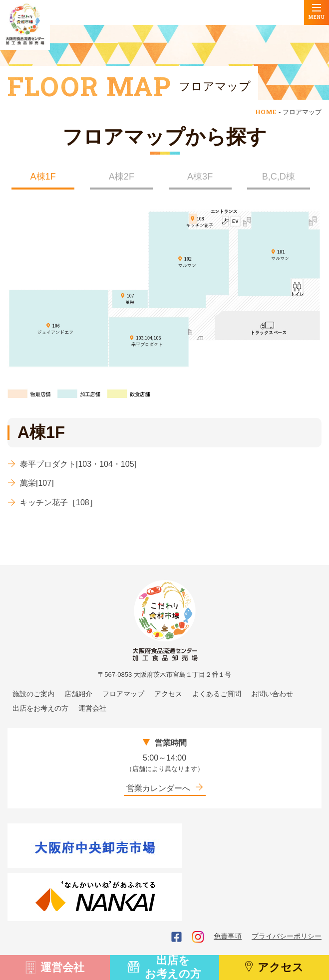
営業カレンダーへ (165, 788)
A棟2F (122, 177)
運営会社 (55, 968)
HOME (266, 112)
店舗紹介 (78, 694)
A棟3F (200, 177)
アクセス (274, 968)
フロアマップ (123, 694)
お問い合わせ (272, 694)
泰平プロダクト (72, 464)
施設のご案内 (33, 694)
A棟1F (43, 177)
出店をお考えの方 (164, 968)
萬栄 (31, 483)
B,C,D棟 (279, 177)
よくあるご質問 (217, 694)
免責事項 (228, 936)
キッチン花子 (52, 502)
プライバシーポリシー (287, 936)
